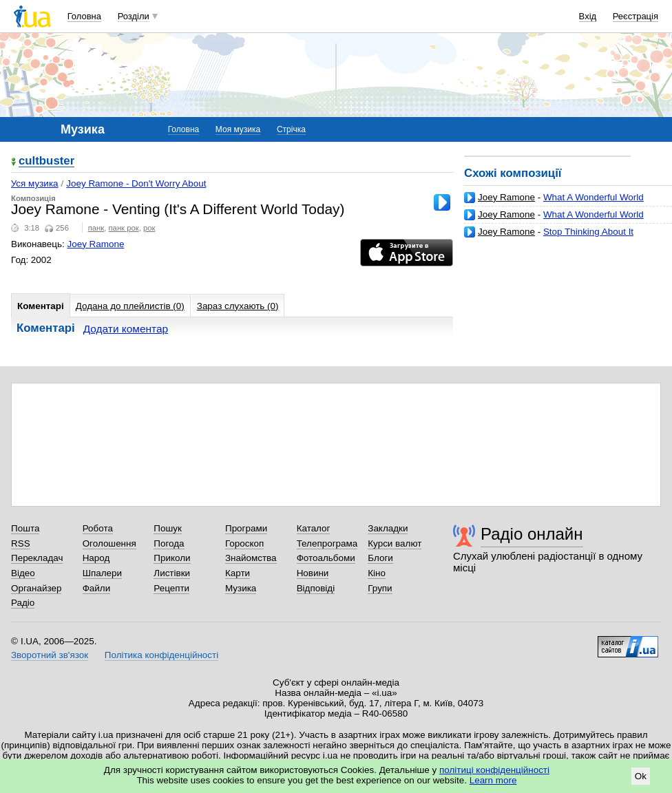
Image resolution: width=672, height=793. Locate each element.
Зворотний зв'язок (50, 655)
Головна (84, 16)
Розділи (134, 16)
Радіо (23, 603)
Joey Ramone (506, 197)
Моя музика (238, 129)
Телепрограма (327, 543)
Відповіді (316, 588)
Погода (169, 543)
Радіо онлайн (532, 534)
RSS (21, 543)
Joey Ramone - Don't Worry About (136, 183)
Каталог (314, 528)
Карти (238, 573)
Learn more (493, 780)
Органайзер (36, 588)
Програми (246, 528)
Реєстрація (636, 16)
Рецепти (171, 588)
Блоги (380, 558)
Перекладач (37, 558)
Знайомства (251, 558)
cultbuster (46, 161)
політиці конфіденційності (494, 770)
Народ (96, 558)
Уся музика (35, 183)
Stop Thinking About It (588, 232)
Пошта (25, 528)
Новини (313, 573)
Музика (241, 588)
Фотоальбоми (326, 558)
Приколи (172, 558)
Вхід (588, 16)
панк (96, 228)
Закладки (388, 528)
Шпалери (102, 573)
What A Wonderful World (594, 197)
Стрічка (291, 129)
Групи (380, 588)
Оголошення (109, 543)
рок (149, 228)
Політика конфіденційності (161, 655)
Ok (641, 776)
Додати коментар (126, 329)
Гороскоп (244, 543)
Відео (23, 573)
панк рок (124, 228)
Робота (98, 528)
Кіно (377, 573)
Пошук (168, 528)
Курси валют (395, 543)
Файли (97, 588)
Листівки (172, 573)
